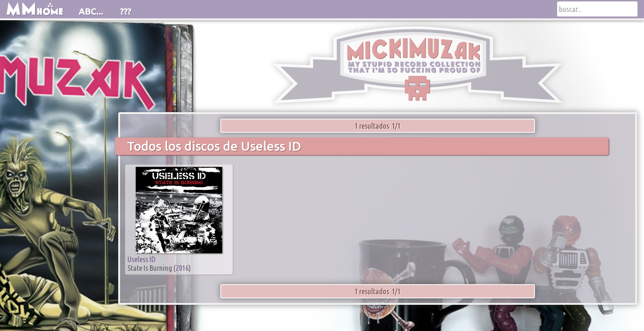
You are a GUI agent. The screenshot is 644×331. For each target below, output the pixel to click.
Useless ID (141, 259)
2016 (182, 268)
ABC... (91, 11)
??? (126, 11)
